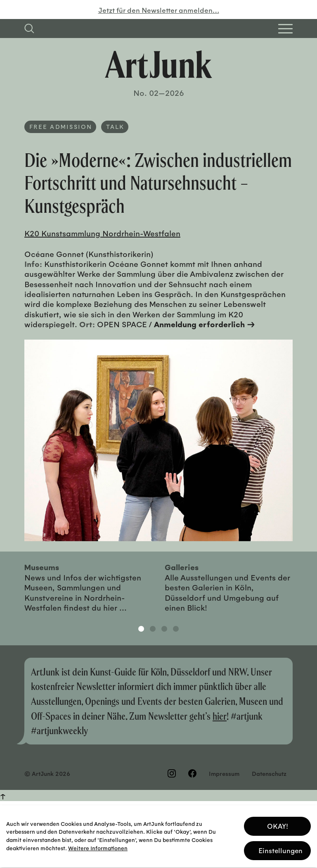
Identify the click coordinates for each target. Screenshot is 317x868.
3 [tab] (164, 629)
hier (220, 716)
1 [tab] (141, 629)
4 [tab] (176, 629)
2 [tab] (153, 629)
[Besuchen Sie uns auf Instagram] (172, 773)
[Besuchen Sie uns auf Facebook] (192, 773)
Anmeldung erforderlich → (205, 324)
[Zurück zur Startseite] (158, 64)
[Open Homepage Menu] (285, 29)
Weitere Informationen (98, 845)
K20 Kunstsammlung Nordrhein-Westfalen (102, 233)
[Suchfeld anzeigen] (29, 29)
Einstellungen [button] (280, 848)
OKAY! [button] (278, 824)
